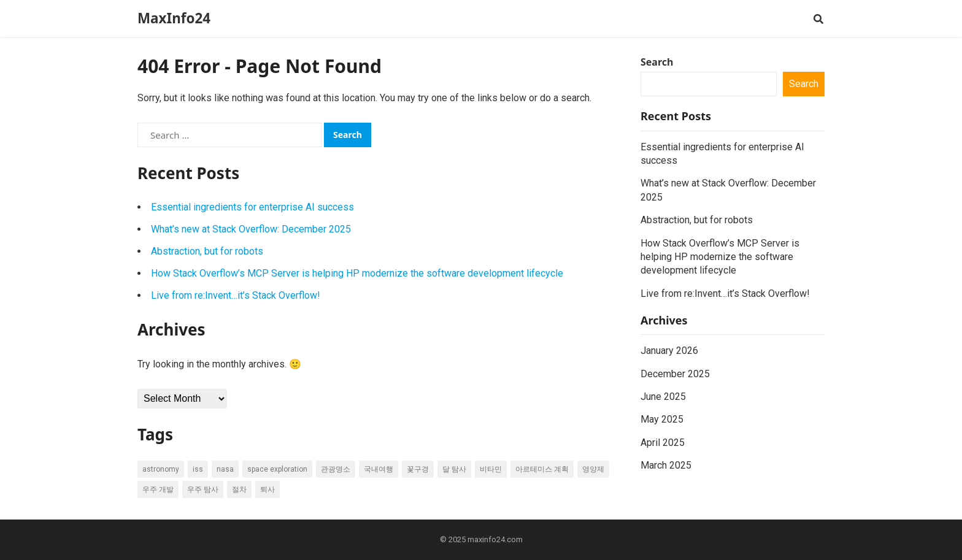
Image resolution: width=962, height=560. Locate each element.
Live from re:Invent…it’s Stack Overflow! (236, 295)
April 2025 (663, 443)
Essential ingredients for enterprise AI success (252, 207)
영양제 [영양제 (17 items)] (593, 469)
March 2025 (666, 465)
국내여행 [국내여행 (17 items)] (379, 469)
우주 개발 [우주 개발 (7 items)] (158, 489)
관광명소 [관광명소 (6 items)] (336, 469)
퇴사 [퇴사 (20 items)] (267, 489)
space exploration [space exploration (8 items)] (277, 469)
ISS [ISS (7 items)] (198, 469)
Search (657, 62)
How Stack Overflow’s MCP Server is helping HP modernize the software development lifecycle (357, 273)
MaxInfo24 (174, 18)
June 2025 (663, 397)
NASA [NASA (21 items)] (225, 469)
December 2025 (675, 374)
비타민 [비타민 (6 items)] (491, 469)
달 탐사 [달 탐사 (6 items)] (454, 469)
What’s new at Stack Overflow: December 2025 (251, 229)
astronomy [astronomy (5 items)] (161, 469)
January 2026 (669, 351)
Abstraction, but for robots (207, 251)
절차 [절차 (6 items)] (239, 489)
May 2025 (662, 419)
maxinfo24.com (495, 539)
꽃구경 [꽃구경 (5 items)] (418, 469)
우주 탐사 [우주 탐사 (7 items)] (203, 489)
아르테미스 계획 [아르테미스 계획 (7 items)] (542, 469)
